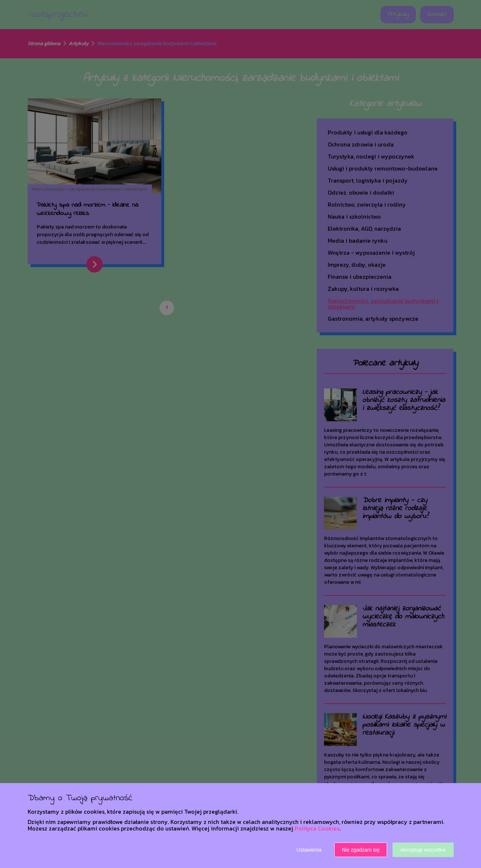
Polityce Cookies (317, 828)
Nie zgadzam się (361, 850)
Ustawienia (309, 850)
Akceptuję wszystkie (423, 850)
